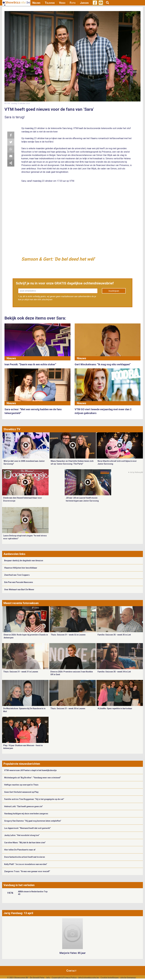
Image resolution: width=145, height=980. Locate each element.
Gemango (131, 978)
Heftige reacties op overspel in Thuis (21, 785)
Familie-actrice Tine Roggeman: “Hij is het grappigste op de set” (34, 799)
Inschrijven (114, 291)
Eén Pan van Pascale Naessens (19, 582)
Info (48, 978)
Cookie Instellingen (110, 978)
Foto (73, 3)
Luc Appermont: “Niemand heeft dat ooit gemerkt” (28, 828)
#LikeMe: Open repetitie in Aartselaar (115, 708)
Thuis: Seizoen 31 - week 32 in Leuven (68, 635)
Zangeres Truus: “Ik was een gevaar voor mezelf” (27, 871)
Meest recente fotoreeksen (21, 603)
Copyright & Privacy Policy (64, 978)
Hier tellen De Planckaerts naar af (20, 850)
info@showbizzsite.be (89, 978)
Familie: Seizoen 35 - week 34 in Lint (114, 672)
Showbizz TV (12, 429)
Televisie (50, 3)
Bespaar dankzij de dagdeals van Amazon (24, 561)
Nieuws (36, 3)
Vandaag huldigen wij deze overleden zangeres (26, 814)
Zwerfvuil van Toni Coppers (17, 575)
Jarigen (84, 3)
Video (62, 3)
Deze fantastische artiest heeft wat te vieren (25, 857)
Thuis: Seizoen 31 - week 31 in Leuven (21, 672)
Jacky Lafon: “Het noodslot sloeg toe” (22, 835)
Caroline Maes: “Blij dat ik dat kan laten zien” (25, 843)
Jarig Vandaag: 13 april (18, 913)
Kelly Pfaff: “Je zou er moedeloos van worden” (26, 864)
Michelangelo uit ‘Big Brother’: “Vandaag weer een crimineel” (33, 778)
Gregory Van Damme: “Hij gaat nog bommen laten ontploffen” (33, 821)
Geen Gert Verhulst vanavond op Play (21, 792)
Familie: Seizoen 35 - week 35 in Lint (114, 635)
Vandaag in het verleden (19, 885)
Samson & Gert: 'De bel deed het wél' (58, 259)
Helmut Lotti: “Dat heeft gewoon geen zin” (24, 806)
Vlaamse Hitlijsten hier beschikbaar (21, 568)
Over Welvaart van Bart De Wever (19, 590)
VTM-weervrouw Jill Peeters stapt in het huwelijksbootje (30, 770)
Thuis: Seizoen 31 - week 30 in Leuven (68, 708)
